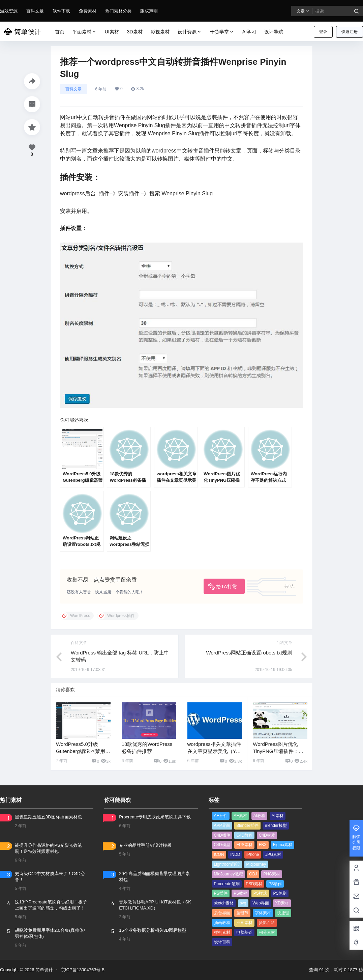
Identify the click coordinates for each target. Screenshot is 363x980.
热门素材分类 (118, 11)
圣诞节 (242, 913)
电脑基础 (244, 932)
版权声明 (149, 11)
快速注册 (350, 32)
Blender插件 (247, 825)
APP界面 (222, 825)
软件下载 (61, 11)
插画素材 (244, 923)
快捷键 (283, 913)
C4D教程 (244, 835)
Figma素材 (283, 845)
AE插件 (221, 816)
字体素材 (263, 913)
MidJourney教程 (229, 874)
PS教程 (240, 893)
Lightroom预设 (227, 864)
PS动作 (275, 884)
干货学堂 (222, 32)
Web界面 (261, 903)
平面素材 (85, 32)
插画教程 (222, 923)
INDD (235, 855)
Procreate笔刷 (227, 884)
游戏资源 (9, 11)
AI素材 (278, 816)
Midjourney (256, 864)
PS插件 (221, 893)
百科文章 (35, 11)
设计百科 (222, 942)
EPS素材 (244, 845)
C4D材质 (267, 835)
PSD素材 (254, 884)
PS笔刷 (280, 893)
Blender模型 (276, 825)
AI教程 (259, 816)
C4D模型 (222, 845)
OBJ (253, 874)
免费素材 (88, 11)
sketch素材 (224, 903)
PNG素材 (272, 874)
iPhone (253, 855)
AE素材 (240, 816)
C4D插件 (222, 835)
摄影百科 (267, 923)
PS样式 (260, 893)
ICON (219, 855)
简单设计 (43, 970)
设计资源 (190, 32)
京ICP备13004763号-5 (83, 970)
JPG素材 (273, 855)
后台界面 (222, 913)
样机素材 (222, 932)
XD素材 (282, 903)
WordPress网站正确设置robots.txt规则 (249, 653)
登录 (323, 32)
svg (243, 903)
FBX (263, 845)
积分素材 (267, 932)
